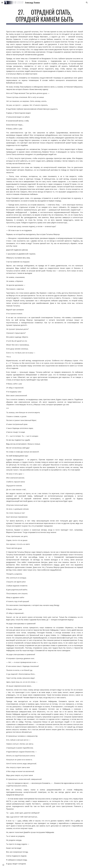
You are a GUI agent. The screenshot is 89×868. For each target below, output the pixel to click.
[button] (2, 3)
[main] (44, 16)
